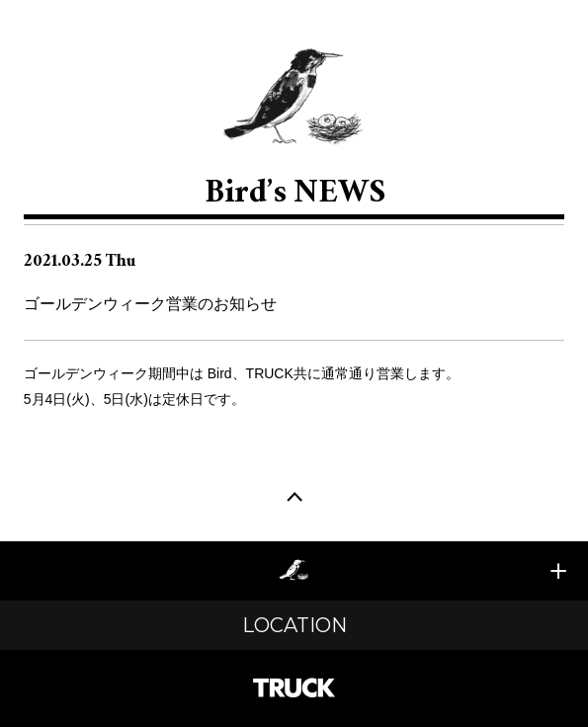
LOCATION (294, 625)
